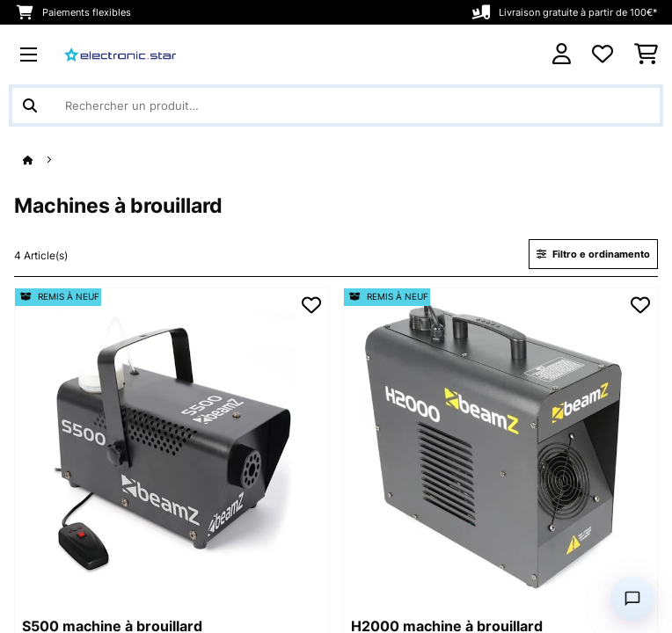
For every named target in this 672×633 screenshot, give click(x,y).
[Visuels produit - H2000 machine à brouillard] (500, 445)
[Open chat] (632, 599)
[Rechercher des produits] (336, 105)
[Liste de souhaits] (603, 55)
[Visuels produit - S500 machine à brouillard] (172, 445)
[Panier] (646, 55)
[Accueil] (44, 160)
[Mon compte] (562, 54)
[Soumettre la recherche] (30, 105)
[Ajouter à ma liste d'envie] (311, 305)
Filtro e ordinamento (593, 254)
